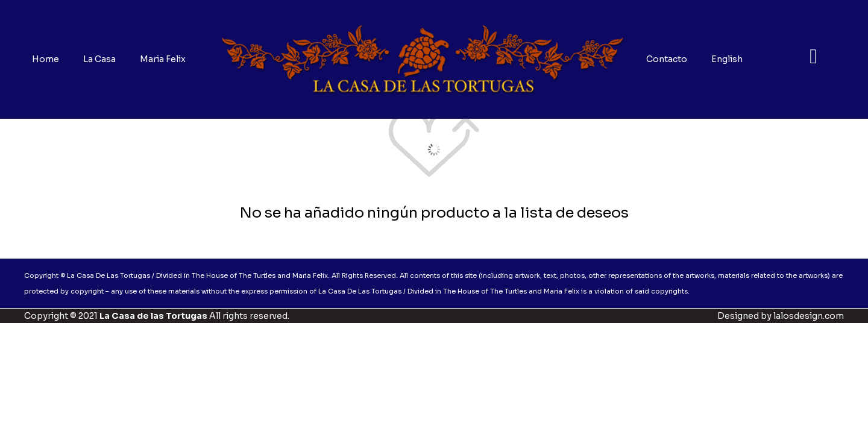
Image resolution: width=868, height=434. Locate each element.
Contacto (667, 59)
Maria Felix (163, 59)
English (727, 59)
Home (46, 59)
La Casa (99, 59)
